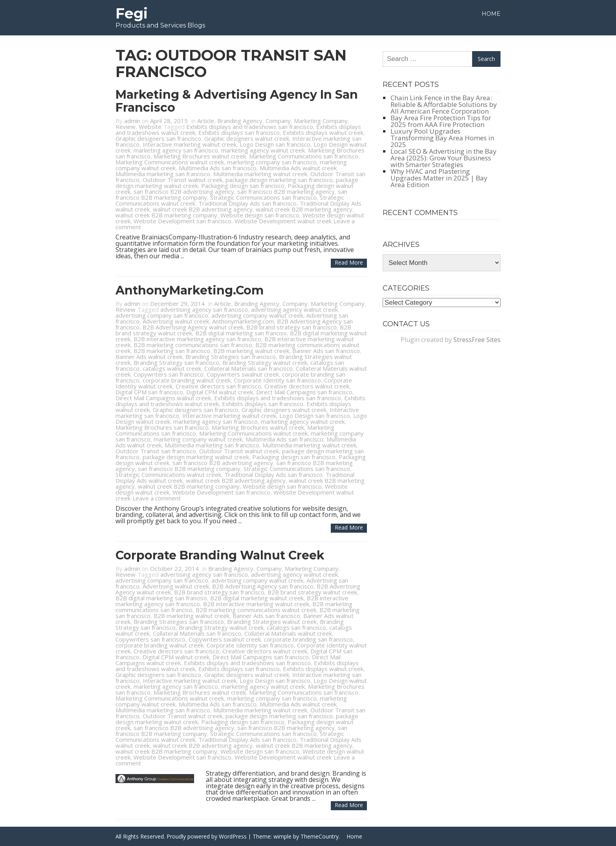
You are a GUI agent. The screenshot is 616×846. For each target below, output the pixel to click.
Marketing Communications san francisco (304, 156)
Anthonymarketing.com (243, 321)
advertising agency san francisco (204, 309)
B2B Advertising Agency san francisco (263, 586)
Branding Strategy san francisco (176, 362)
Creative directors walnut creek (307, 386)
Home (491, 14)
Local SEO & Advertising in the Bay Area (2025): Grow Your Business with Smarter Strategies (444, 158)
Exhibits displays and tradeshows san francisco (250, 127)
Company (278, 121)
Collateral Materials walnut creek (288, 633)
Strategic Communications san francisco (263, 197)
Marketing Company (321, 121)
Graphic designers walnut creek (247, 138)
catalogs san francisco (296, 627)
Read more (349, 262)
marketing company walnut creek (198, 439)
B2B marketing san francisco (172, 351)
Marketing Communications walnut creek (170, 162)
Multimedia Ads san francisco (218, 168)
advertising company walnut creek (257, 315)
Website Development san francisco (182, 221)
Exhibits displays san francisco (239, 132)
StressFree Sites (477, 340)
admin (132, 121)
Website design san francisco (260, 215)
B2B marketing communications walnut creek (256, 610)
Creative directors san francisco (218, 386)
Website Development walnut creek (283, 221)
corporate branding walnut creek (187, 380)
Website (150, 127)
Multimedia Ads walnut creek (298, 168)
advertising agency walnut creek (294, 309)
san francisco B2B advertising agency (184, 191)
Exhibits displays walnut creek (323, 132)
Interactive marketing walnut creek (190, 144)
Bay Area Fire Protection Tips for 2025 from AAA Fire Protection (441, 121)
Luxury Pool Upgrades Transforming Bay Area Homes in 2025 (442, 138)
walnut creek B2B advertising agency (203, 209)
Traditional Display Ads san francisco (247, 203)
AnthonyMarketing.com (190, 290)
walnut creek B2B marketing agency (304, 209)
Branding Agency (240, 121)
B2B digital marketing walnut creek (257, 598)
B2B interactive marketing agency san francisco (197, 339)
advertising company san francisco (162, 315)
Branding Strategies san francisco (231, 357)
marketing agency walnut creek (263, 150)
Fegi (132, 13)
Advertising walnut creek (176, 321)
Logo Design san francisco (275, 144)
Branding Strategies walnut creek (272, 622)
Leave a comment (157, 498)
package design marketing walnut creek (196, 457)
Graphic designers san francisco (158, 138)
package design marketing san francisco (279, 180)
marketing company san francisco (272, 162)
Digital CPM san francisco (149, 392)
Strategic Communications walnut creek (168, 474)
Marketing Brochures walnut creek (200, 156)
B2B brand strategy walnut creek (312, 592)
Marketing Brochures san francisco (162, 427)
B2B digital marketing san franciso (241, 333)
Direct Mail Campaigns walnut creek (163, 398)
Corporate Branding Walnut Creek (220, 555)
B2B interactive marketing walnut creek (256, 604)
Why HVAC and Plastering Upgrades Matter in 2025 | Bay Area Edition (439, 178)
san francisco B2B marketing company (189, 469)
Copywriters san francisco (169, 374)
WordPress (233, 836)
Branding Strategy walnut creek (265, 362)
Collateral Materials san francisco (248, 368)
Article (206, 121)
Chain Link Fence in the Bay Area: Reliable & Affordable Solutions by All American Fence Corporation (444, 104)
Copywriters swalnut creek (243, 374)
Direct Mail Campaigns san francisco (304, 392)
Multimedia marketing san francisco (163, 174)
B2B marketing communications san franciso (193, 345)
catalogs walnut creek (172, 368)
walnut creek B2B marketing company (166, 215)
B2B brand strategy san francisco (291, 327)
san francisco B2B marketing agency (286, 191)
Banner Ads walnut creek (149, 357)
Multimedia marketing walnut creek (260, 174)
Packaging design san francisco (243, 186)
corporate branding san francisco (308, 639)
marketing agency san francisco (176, 150)
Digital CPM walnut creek (220, 392)
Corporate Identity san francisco (277, 380)
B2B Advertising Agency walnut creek (193, 327)
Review (126, 127)
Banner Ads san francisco (326, 351)
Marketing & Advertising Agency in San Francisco (237, 101)
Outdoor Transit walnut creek (182, 180)
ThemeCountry (320, 836)
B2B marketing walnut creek (251, 351)
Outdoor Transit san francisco (156, 451)
